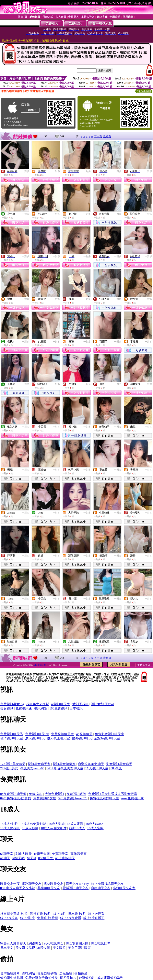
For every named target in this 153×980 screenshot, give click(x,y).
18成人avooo (94, 824)
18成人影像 (30, 828)
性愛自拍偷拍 (47, 973)
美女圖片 (59, 948)
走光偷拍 (66, 973)
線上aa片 (60, 914)
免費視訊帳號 (76, 794)
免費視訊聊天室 (62, 734)
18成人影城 (57, 824)
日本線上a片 (77, 914)
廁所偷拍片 (68, 978)
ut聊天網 (19, 858)
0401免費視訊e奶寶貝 (16, 798)
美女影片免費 (25, 948)
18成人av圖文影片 (53, 828)
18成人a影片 (9, 824)
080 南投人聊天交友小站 (18, 888)
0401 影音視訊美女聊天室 (65, 768)
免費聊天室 (60, 854)
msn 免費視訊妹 (133, 798)
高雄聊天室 (79, 854)
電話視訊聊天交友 (75, 888)
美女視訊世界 (101, 943)
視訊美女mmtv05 (32, 768)
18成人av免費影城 (33, 824)
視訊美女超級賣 (64, 764)
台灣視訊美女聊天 (91, 764)
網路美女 (35, 943)
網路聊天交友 (32, 884)
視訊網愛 (40, 708)
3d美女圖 (44, 948)
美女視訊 (7, 708)
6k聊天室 (7, 854)
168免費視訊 (58, 708)
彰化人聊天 (24, 854)
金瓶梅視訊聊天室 (107, 738)
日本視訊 (76, 708)
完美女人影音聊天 (13, 943)
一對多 (26, 171)
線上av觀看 (96, 914)
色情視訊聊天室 (12, 738)
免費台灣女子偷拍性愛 (42, 978)
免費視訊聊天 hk (37, 734)
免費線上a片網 (48, 918)
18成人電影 (75, 824)
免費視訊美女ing (12, 704)
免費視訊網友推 (45, 798)
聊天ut (31, 858)
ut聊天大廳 (42, 854)
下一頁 (98, 136)
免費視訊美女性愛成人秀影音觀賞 (113, 794)
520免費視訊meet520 (73, 798)
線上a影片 (27, 918)
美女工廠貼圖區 (79, 948)
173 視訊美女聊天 (13, 764)
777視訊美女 (9, 768)
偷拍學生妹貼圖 (12, 978)
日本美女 (7, 948)
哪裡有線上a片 (40, 914)
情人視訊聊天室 (97, 768)
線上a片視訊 (9, 918)
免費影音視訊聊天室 (109, 734)
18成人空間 (95, 828)
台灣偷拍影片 (10, 973)
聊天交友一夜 (10, 884)
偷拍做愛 (81, 973)
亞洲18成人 (77, 828)
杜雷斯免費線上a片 (14, 914)
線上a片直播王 (94, 918)
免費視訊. (36, 794)
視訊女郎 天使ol (102, 704)
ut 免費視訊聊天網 (13, 794)
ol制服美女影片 (41, 665)
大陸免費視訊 (55, 794)
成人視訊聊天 (35, 738)
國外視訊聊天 (82, 738)
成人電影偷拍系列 (110, 978)
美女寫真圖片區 (77, 943)
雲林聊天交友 (54, 884)
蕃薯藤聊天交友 (49, 888)
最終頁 (107, 136)
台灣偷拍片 (87, 978)
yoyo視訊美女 (54, 943)
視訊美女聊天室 (39, 764)
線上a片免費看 (71, 918)
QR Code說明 (144, 91)
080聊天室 (46, 858)
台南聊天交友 (101, 888)
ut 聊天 (5, 858)
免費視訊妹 (24, 708)
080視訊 (116, 768)
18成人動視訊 (10, 828)
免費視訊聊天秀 (12, 734)
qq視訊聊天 (84, 734)
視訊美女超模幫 (38, 704)
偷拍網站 (28, 973)
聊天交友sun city (77, 884)
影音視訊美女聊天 (119, 764)
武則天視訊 (81, 704)
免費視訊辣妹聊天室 (104, 798)
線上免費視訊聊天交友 (107, 884)
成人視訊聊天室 (58, 738)
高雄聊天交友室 (124, 888)
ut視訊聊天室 (61, 704)
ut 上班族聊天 (65, 858)
